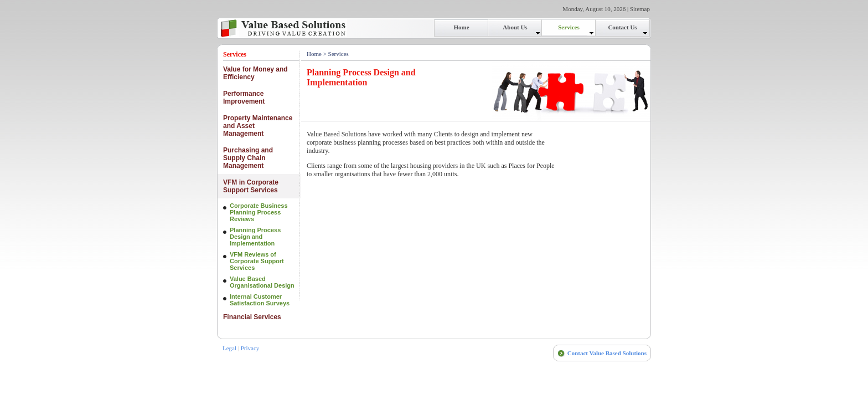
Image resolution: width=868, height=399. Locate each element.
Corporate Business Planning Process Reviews (259, 212)
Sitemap (640, 9)
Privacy (250, 348)
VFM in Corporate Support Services (251, 186)
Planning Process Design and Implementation (255, 237)
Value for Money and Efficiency (255, 73)
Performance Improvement (244, 98)
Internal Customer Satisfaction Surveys (260, 300)
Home (314, 54)
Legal (229, 348)
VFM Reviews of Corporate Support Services (257, 261)
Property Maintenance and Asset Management (258, 126)
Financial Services (252, 317)
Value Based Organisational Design (262, 282)
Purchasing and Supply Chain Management (248, 158)
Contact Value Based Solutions (607, 353)
